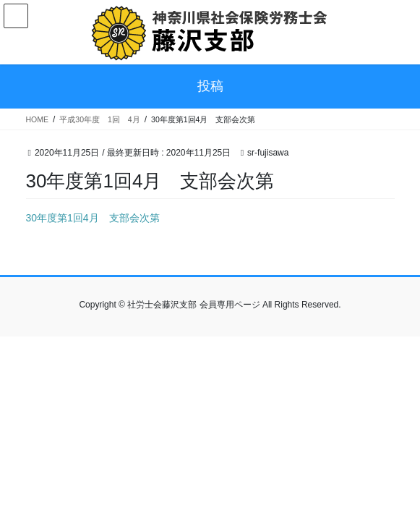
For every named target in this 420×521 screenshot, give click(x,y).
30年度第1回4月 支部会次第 (93, 218)
